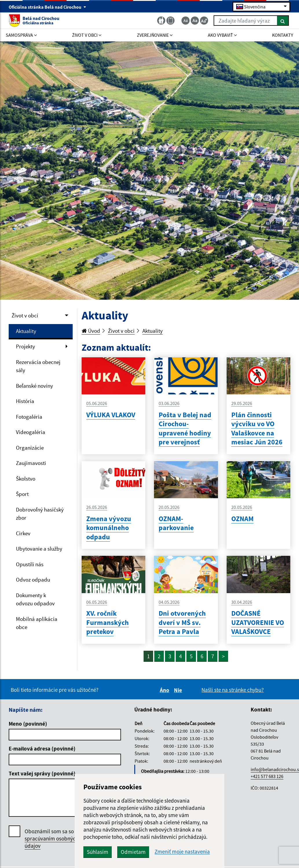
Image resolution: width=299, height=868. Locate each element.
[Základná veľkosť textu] (195, 21)
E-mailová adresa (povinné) (42, 749)
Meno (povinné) (28, 724)
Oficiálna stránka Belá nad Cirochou (47, 7)
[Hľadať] (283, 21)
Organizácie (30, 448)
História (25, 401)
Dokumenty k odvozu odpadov (35, 599)
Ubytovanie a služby (39, 549)
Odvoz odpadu (33, 580)
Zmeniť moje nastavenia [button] (182, 852)
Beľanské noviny (34, 386)
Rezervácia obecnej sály (38, 366)
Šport (22, 494)
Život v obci (25, 315)
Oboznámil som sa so (52, 839)
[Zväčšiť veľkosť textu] (204, 21)
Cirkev (23, 533)
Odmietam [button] (133, 852)
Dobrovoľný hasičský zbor (40, 514)
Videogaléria (31, 432)
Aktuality (26, 331)
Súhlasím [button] (98, 852)
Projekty (25, 346)
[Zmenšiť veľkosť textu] (186, 21)
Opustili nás (30, 564)
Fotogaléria (29, 417)
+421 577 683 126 (267, 776)
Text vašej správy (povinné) (42, 773)
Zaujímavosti (31, 463)
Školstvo (26, 479)
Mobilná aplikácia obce (37, 623)
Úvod (91, 331)
